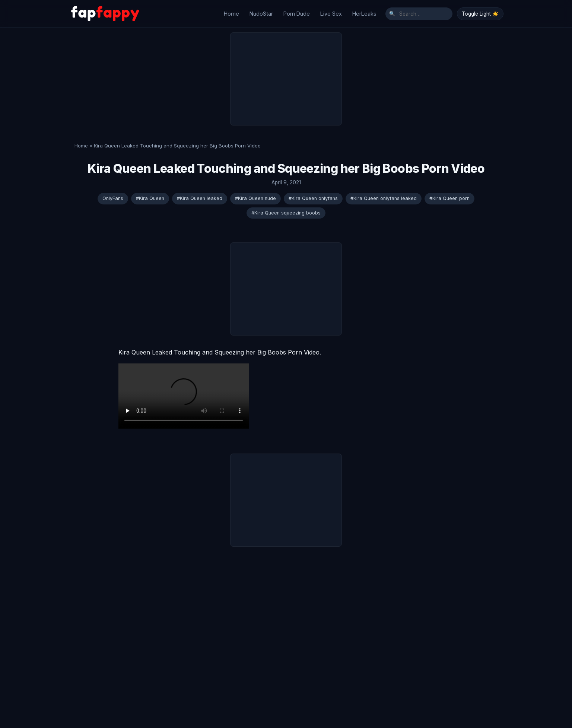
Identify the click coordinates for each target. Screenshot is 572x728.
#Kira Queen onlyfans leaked (384, 194)
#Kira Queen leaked (200, 194)
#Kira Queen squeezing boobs (286, 209)
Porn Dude (297, 12)
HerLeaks (364, 12)
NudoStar (261, 12)
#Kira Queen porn (449, 194)
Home (231, 12)
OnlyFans (113, 194)
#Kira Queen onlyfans (313, 194)
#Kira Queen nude (255, 194)
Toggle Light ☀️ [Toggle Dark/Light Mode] (480, 12)
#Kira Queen (150, 194)
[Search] (419, 12)
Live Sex (331, 12)
